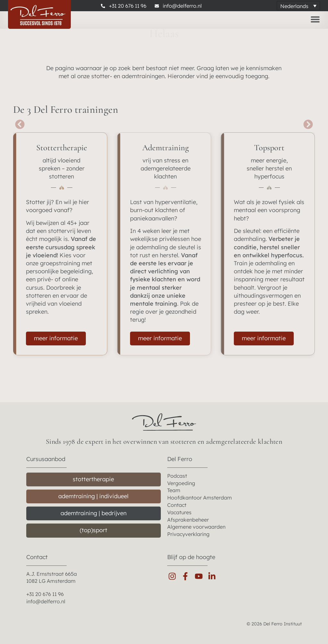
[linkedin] (213, 576)
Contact (37, 557)
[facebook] (187, 576)
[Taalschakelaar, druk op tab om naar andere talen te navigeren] (298, 6)
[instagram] (174, 576)
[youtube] (200, 576)
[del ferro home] (164, 422)
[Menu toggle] (315, 19)
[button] (21, 124)
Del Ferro (180, 459)
